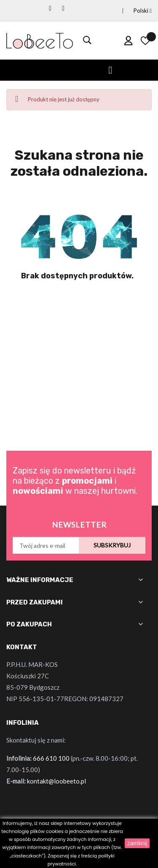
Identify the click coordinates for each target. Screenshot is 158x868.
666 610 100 (51, 758)
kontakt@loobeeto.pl (56, 781)
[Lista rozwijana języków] (133, 11)
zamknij (137, 843)
